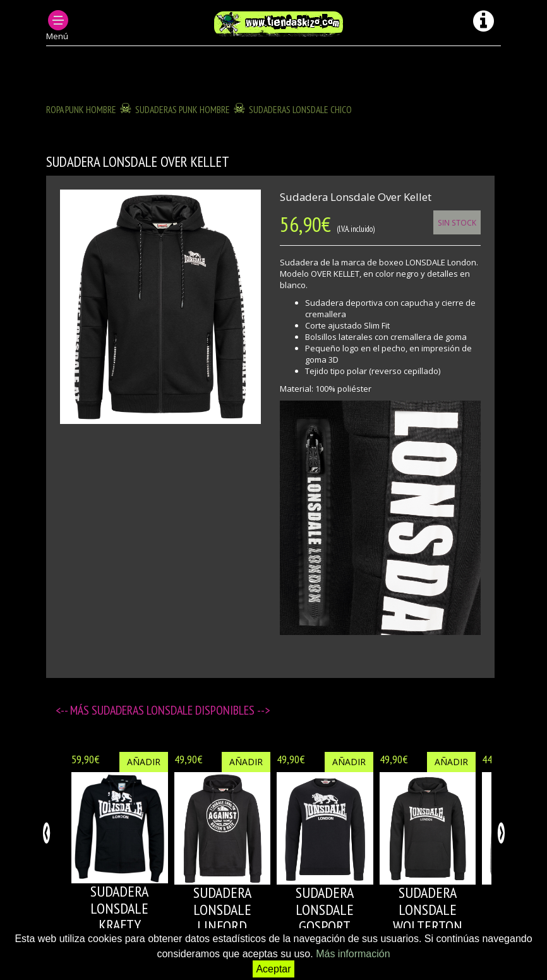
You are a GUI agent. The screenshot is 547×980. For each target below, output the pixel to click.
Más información (353, 954)
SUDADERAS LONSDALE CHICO (300, 109)
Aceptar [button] (273, 969)
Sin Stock (457, 222)
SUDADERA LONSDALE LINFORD (222, 909)
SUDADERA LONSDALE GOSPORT (325, 909)
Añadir (144, 762)
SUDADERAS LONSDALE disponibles (174, 710)
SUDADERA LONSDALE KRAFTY (119, 908)
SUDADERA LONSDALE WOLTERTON (428, 909)
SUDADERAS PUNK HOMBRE (183, 109)
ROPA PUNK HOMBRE (81, 109)
